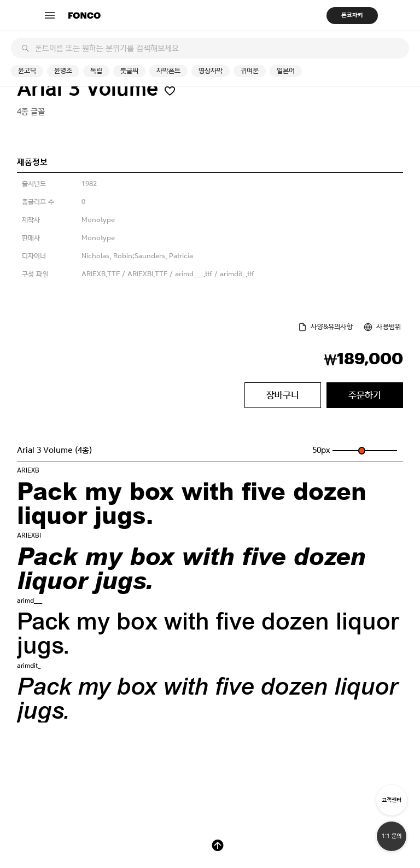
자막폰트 (168, 71)
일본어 (286, 71)
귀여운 (250, 71)
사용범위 (389, 327)
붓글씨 (129, 71)
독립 (96, 71)
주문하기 (365, 395)
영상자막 (211, 71)
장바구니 (283, 395)
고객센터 (392, 800)
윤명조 (63, 71)
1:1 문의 (392, 836)
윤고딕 (27, 71)
